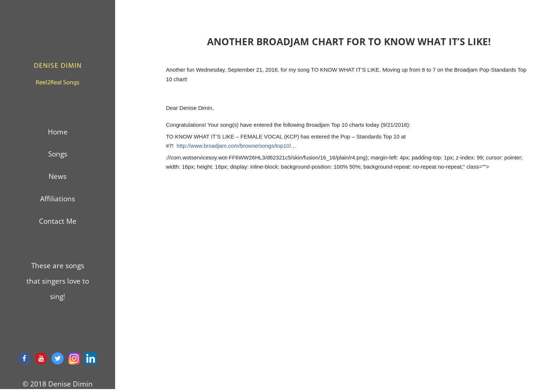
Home (58, 132)
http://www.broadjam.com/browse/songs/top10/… (236, 146)
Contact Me (58, 221)
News (58, 176)
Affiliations (58, 199)
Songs (58, 154)
